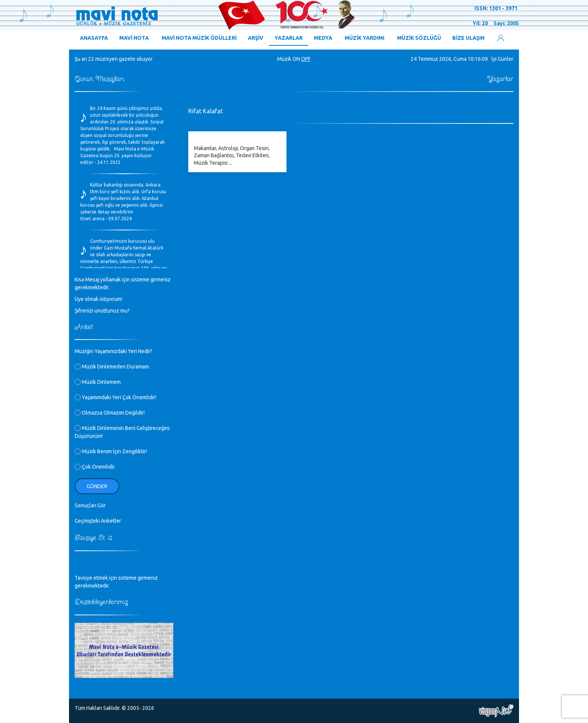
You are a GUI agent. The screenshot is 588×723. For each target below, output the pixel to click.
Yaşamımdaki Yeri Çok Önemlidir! (115, 397)
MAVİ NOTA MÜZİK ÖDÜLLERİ (199, 38)
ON (296, 59)
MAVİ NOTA (134, 38)
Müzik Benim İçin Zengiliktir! (111, 451)
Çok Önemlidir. (95, 467)
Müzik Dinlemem (98, 382)
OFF (306, 59)
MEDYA (323, 38)
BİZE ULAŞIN (468, 38)
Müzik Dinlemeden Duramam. (112, 367)
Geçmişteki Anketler (98, 521)
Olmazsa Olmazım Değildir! (110, 413)
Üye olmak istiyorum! (98, 299)
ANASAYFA (94, 38)
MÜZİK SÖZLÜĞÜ (419, 38)
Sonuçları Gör (90, 505)
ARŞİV (256, 38)
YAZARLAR (289, 38)
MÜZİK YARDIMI (364, 38)
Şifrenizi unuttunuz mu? (102, 311)
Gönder (97, 486)
